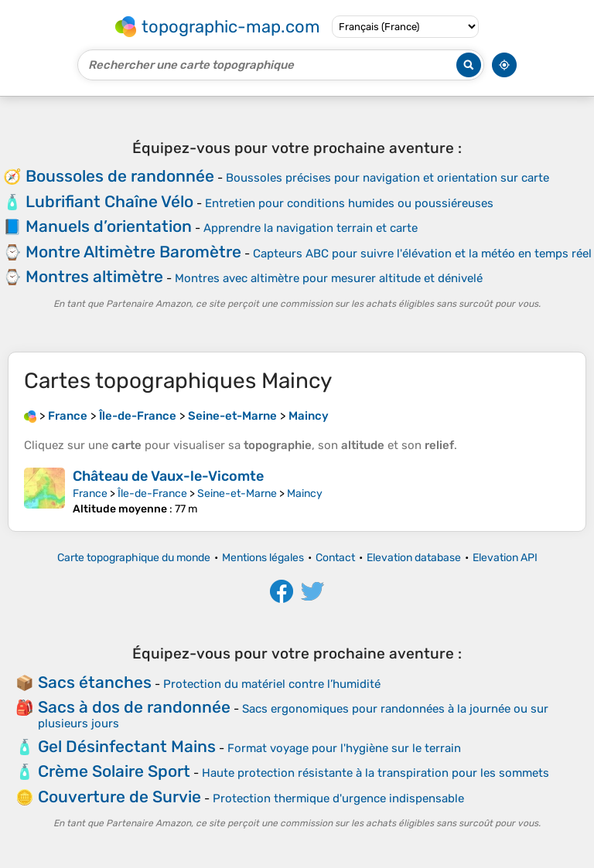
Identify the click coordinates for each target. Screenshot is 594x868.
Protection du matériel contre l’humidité (272, 684)
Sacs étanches (95, 682)
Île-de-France (152, 494)
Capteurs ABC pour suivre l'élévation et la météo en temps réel (422, 254)
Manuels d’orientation (109, 226)
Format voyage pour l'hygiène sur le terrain (344, 748)
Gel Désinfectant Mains (127, 746)
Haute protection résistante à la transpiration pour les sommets (376, 773)
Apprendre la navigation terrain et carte (311, 228)
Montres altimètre (94, 276)
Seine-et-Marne (237, 494)
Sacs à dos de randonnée (134, 707)
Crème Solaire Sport (114, 771)
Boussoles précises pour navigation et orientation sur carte (387, 178)
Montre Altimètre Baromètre (133, 252)
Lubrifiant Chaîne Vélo (109, 201)
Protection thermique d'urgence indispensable (338, 798)
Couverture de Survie (119, 797)
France (90, 494)
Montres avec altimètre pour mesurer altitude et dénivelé (329, 278)
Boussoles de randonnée (120, 176)
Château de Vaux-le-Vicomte (168, 476)
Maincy (305, 494)
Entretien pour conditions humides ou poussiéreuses (349, 203)
